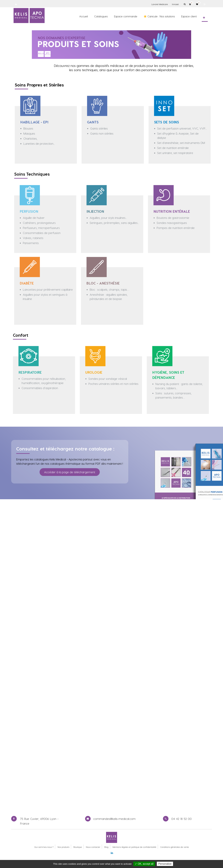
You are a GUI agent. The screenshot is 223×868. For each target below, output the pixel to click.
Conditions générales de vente (175, 847)
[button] (204, 18)
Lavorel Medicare (160, 4)
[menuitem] (84, 16)
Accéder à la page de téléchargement (70, 467)
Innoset (175, 4)
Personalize (165, 864)
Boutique (78, 847)
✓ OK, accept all (144, 864)
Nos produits (63, 847)
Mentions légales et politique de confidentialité (134, 847)
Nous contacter (93, 847)
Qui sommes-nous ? (44, 847)
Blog (106, 847)
